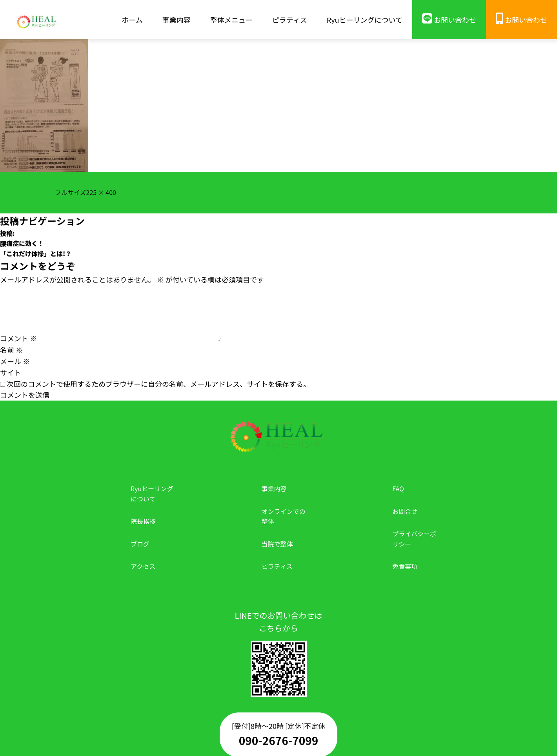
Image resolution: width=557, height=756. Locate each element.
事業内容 (274, 488)
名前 (11, 350)
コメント (18, 338)
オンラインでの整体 (284, 516)
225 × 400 (101, 192)
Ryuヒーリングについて (152, 494)
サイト (11, 372)
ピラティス (277, 566)
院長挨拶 (143, 521)
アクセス (143, 566)
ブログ (140, 544)
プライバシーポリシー (414, 539)
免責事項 (405, 566)
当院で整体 (277, 544)
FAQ (398, 488)
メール (15, 361)
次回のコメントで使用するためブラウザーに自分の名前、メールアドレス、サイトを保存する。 (158, 384)
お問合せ (405, 511)
